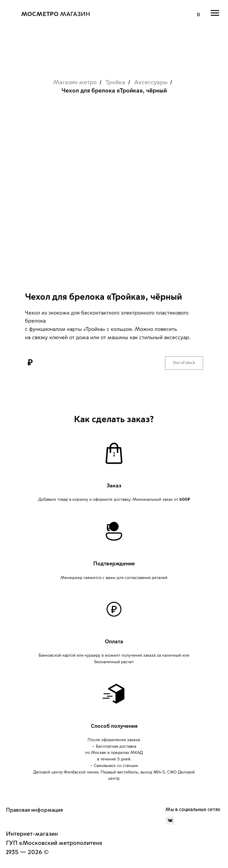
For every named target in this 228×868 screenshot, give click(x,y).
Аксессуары (151, 82)
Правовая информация (34, 810)
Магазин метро (75, 82)
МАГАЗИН (56, 14)
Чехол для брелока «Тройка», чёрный (114, 91)
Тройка (115, 82)
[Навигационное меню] (215, 13)
